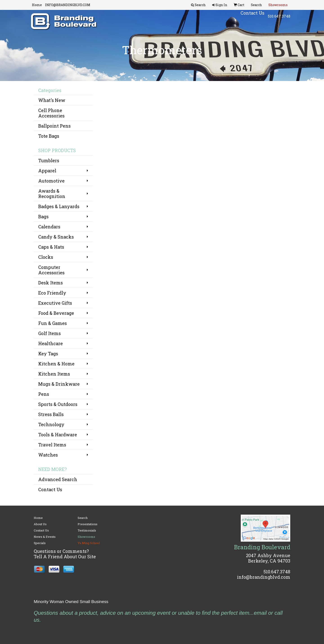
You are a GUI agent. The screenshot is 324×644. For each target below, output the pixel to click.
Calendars (49, 227)
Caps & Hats (51, 247)
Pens (44, 394)
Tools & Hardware (58, 435)
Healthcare (51, 343)
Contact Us (50, 489)
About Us (40, 524)
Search (83, 518)
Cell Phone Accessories (51, 113)
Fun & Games (53, 323)
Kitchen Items (54, 374)
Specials (40, 543)
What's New (52, 100)
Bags (43, 216)
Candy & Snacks (56, 237)
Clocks (46, 257)
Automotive (51, 181)
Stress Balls (51, 414)
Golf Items (49, 333)
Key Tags (48, 354)
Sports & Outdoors (58, 404)
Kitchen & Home (56, 364)
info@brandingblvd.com (264, 577)
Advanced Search (58, 479)
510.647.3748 (279, 18)
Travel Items (52, 445)
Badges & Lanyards (59, 206)
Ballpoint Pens (54, 126)
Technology (51, 424)
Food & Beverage (56, 313)
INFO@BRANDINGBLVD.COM (68, 5)
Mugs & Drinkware (59, 384)
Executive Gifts (55, 303)
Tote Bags (49, 136)
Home (37, 5)
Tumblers (49, 160)
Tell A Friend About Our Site (65, 556)
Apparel (47, 171)
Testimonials (87, 530)
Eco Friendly (52, 293)
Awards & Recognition (52, 194)
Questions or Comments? (61, 551)
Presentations (88, 524)
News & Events (45, 537)
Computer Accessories (51, 270)
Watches (48, 455)
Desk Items (51, 283)
